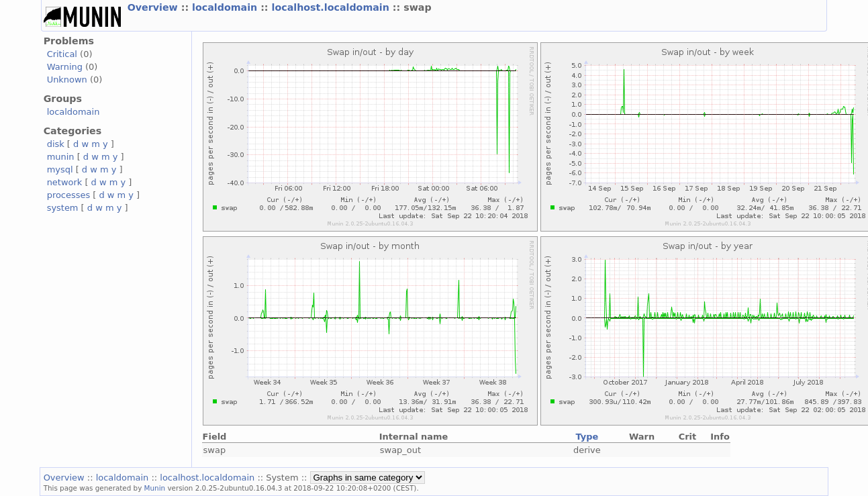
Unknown (67, 80)
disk (56, 144)
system (63, 208)
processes (69, 195)
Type (587, 437)
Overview (154, 7)
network (65, 182)
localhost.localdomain (332, 7)
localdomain (226, 7)
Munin (155, 488)
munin (61, 157)
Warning (65, 67)
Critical (62, 54)
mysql (60, 169)
